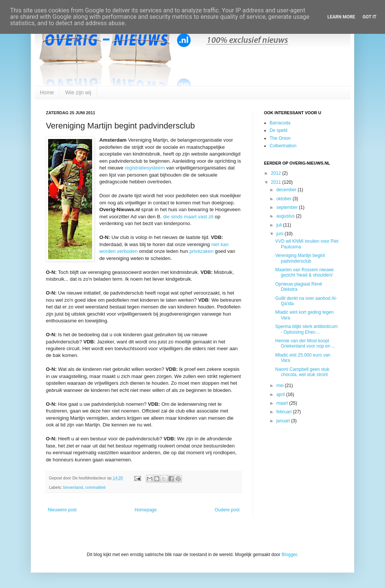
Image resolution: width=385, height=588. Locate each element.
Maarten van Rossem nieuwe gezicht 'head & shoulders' (304, 272)
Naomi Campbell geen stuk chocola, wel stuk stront (302, 372)
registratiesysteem (145, 168)
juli (280, 225)
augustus (286, 216)
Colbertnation (283, 146)
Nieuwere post (62, 510)
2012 (277, 173)
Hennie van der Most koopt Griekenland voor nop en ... (305, 343)
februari (285, 412)
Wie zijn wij (78, 92)
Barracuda (280, 123)
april (281, 395)
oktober (284, 199)
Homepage (146, 510)
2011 (277, 182)
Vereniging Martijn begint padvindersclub (300, 258)
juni (280, 234)
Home (47, 92)
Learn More (341, 17)
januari (284, 421)
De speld (278, 130)
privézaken (202, 251)
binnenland (73, 487)
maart (283, 403)
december (287, 190)
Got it (369, 17)
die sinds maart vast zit (188, 217)
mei (281, 385)
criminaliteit (95, 487)
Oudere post (227, 510)
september (288, 207)
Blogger (289, 555)
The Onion (280, 138)
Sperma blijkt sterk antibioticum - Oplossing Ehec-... (306, 329)
